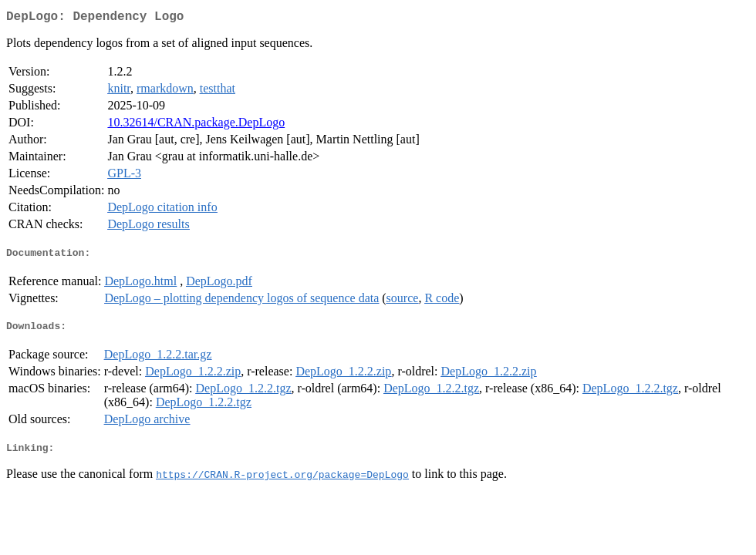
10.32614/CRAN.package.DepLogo (196, 125)
